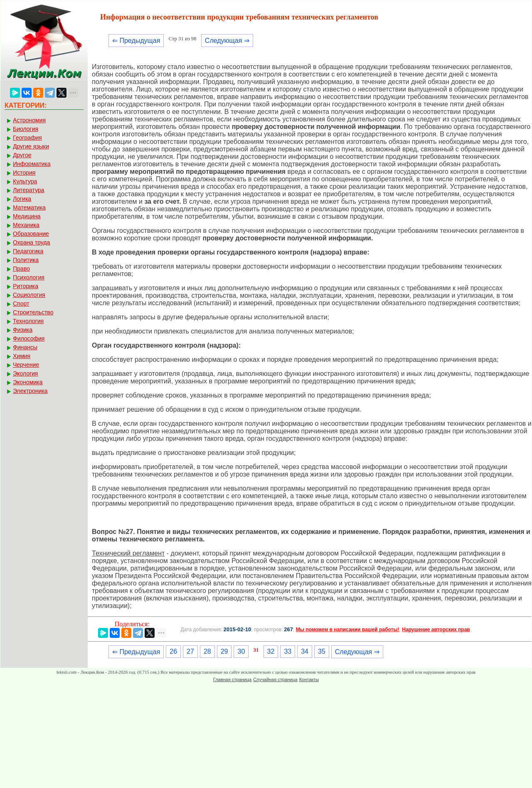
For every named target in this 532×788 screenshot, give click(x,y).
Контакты (309, 679)
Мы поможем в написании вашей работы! (348, 630)
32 (271, 651)
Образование (31, 234)
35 (322, 651)
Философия (29, 338)
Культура (25, 181)
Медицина (27, 216)
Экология (25, 373)
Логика (22, 199)
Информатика (32, 164)
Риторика (26, 286)
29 (224, 651)
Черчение (26, 365)
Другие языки (31, 146)
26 (173, 651)
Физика (23, 330)
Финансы (25, 347)
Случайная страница (275, 679)
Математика (29, 207)
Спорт (21, 304)
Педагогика (28, 251)
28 (207, 651)
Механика (26, 225)
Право (21, 269)
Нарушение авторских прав (436, 630)
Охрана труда (31, 242)
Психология (29, 277)
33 (288, 651)
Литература (28, 190)
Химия (22, 356)
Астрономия (29, 120)
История (24, 173)
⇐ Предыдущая (136, 41)
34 (305, 651)
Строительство (33, 312)
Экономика (28, 382)
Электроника (30, 391)
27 (190, 651)
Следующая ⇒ (227, 41)
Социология (29, 295)
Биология (26, 129)
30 (241, 651)
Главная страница (232, 679)
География (27, 138)
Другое (22, 155)
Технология (28, 321)
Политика (26, 260)
